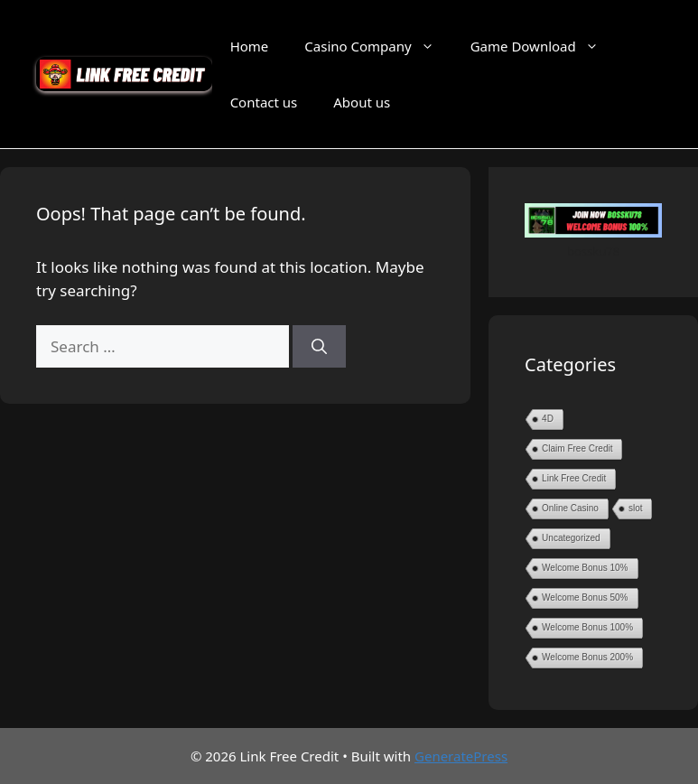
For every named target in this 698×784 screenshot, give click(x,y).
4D (548, 419)
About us (362, 102)
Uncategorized (571, 538)
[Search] (319, 347)
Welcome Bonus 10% (585, 568)
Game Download (544, 46)
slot (636, 508)
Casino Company (378, 46)
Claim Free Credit (577, 448)
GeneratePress (461, 756)
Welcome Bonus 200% (587, 657)
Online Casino (570, 508)
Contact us (264, 102)
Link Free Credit (574, 478)
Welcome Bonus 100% (587, 627)
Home (250, 46)
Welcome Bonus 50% (585, 597)
